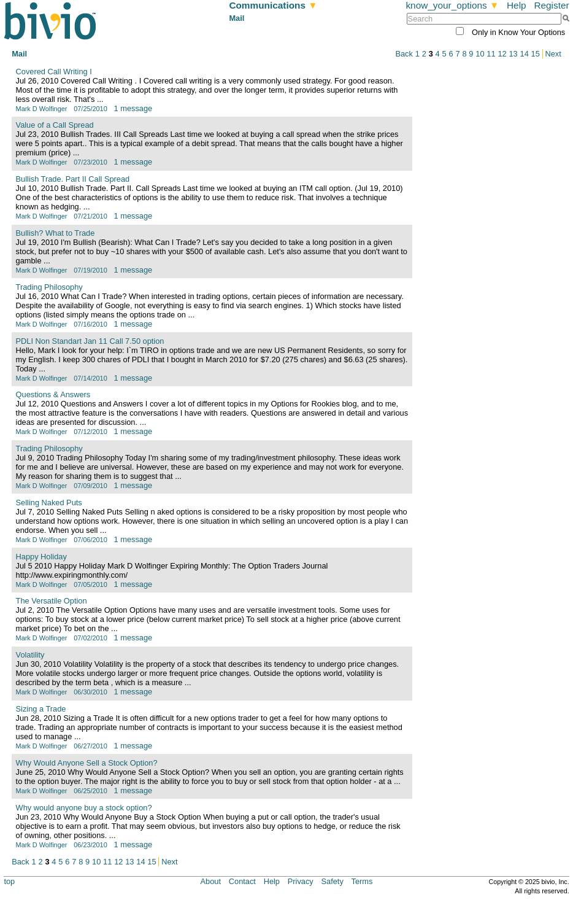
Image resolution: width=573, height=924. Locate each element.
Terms (362, 881)
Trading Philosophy (49, 287)
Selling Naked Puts (49, 503)
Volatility (30, 655)
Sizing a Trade (41, 709)
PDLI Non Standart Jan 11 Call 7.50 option (90, 341)
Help (517, 5)
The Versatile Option (52, 601)
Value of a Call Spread (55, 125)
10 (480, 54)
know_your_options (452, 5)
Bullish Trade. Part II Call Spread (73, 179)
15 (536, 54)
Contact (242, 881)
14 (525, 54)
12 (502, 54)
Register (551, 5)
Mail (237, 18)
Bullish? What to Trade (56, 233)
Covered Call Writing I (54, 72)
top (9, 881)
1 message (133, 108)
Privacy (301, 881)
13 (513, 54)
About (211, 881)
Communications (273, 5)
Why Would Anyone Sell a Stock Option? (87, 763)
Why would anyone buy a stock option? (84, 808)
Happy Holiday (41, 557)
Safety (333, 881)
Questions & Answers (53, 394)
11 (491, 54)
